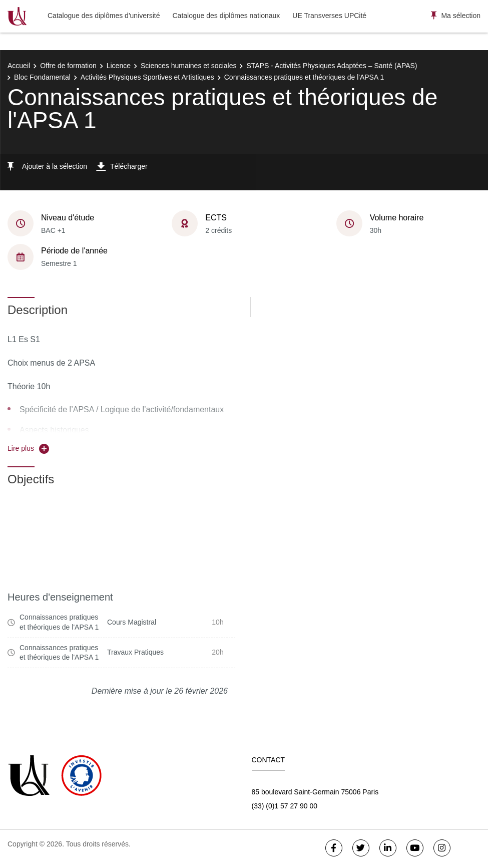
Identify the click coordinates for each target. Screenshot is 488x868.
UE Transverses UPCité (329, 16)
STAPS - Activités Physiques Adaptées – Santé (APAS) (332, 66)
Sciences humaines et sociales (188, 66)
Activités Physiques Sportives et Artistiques (147, 77)
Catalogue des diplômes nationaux (226, 16)
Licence (119, 66)
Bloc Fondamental (42, 77)
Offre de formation (68, 66)
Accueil (19, 66)
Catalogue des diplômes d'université (104, 16)
